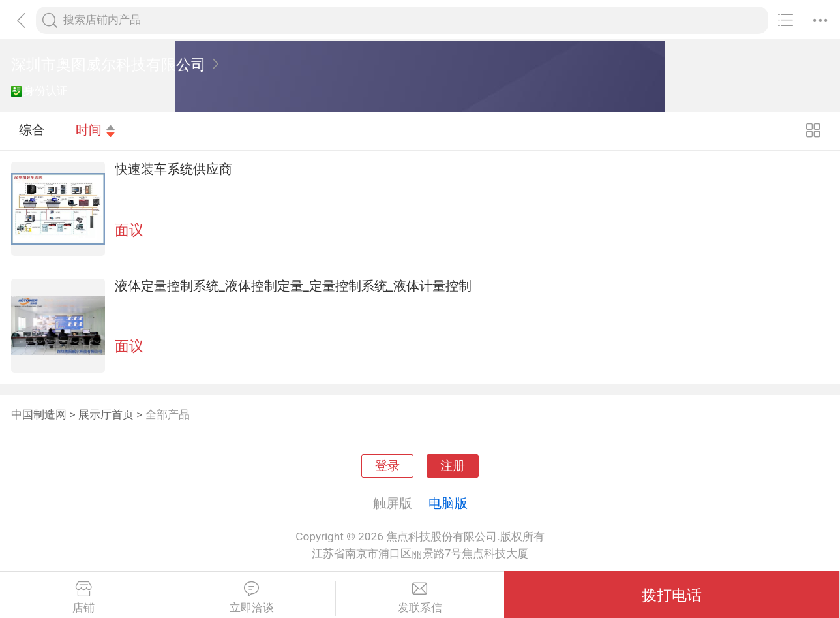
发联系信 (420, 598)
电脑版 (448, 503)
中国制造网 (39, 414)
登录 (387, 466)
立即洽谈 (252, 598)
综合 (32, 131)
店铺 (84, 598)
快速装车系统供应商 (173, 169)
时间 (96, 131)
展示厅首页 (106, 414)
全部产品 (168, 414)
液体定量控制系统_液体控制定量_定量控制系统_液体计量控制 (293, 286)
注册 (453, 466)
